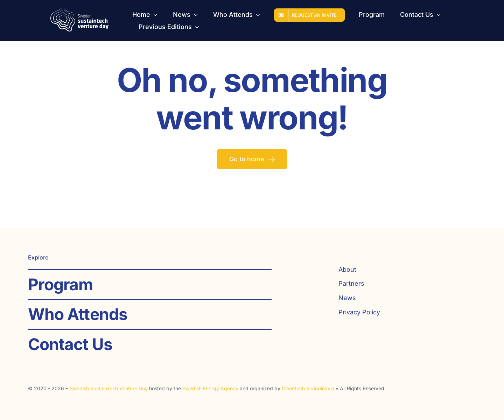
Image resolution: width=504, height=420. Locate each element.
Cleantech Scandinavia (308, 388)
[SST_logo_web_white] (79, 11)
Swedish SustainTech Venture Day (109, 388)
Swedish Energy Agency (210, 388)
